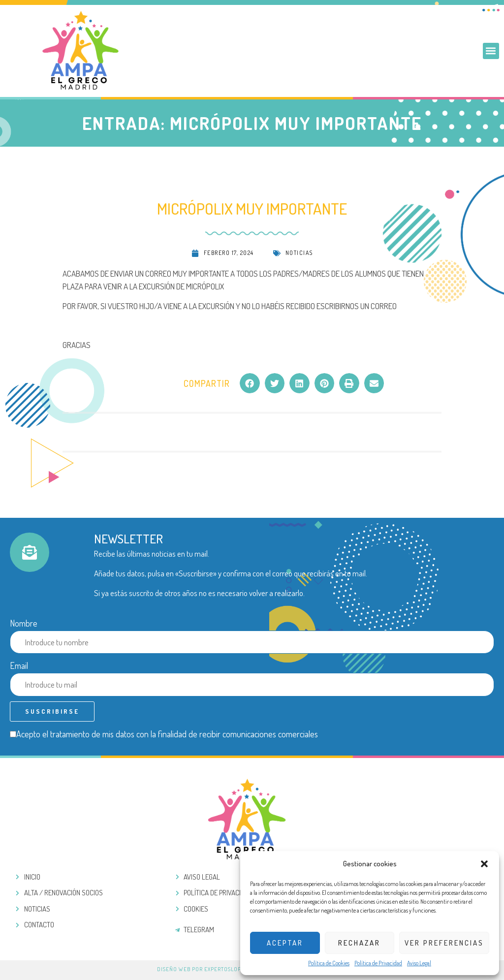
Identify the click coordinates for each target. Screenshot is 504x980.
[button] (484, 864)
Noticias (299, 253)
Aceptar (285, 943)
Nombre (24, 623)
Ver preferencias (444, 943)
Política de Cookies (329, 963)
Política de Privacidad (378, 963)
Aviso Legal (419, 963)
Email (19, 665)
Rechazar (359, 943)
